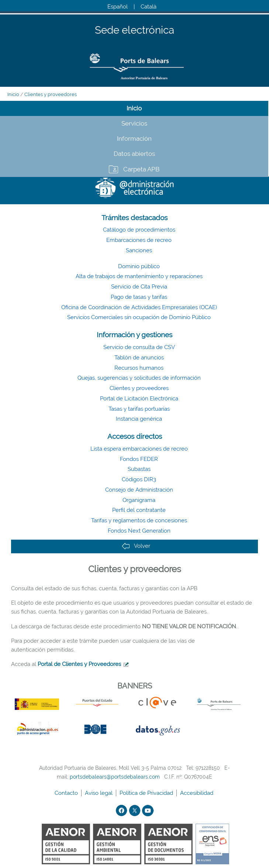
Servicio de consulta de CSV (139, 347)
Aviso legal (99, 793)
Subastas (139, 469)
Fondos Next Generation (139, 531)
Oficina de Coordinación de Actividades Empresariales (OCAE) (139, 307)
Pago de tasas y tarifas (139, 297)
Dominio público (139, 266)
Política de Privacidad (147, 793)
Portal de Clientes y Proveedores (79, 664)
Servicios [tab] (134, 123)
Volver (136, 546)
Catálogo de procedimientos (139, 230)
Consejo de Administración (139, 490)
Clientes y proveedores (51, 94)
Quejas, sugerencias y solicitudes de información (139, 378)
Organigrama (139, 500)
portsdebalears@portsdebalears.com (115, 777)
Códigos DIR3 (139, 479)
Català (149, 7)
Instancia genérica (139, 419)
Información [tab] (134, 139)
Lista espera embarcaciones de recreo (139, 449)
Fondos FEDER (139, 459)
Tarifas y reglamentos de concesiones (139, 520)
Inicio (13, 94)
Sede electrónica (134, 30)
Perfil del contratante (139, 510)
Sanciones (139, 250)
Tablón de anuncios (139, 358)
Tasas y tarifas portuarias (139, 409)
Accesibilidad (197, 793)
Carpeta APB (141, 169)
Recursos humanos (139, 368)
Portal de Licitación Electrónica (139, 399)
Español (118, 7)
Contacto (67, 793)
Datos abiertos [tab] (134, 154)
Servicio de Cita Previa (139, 287)
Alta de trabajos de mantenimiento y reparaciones (139, 276)
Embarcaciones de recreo (139, 240)
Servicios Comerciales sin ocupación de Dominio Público (139, 317)
